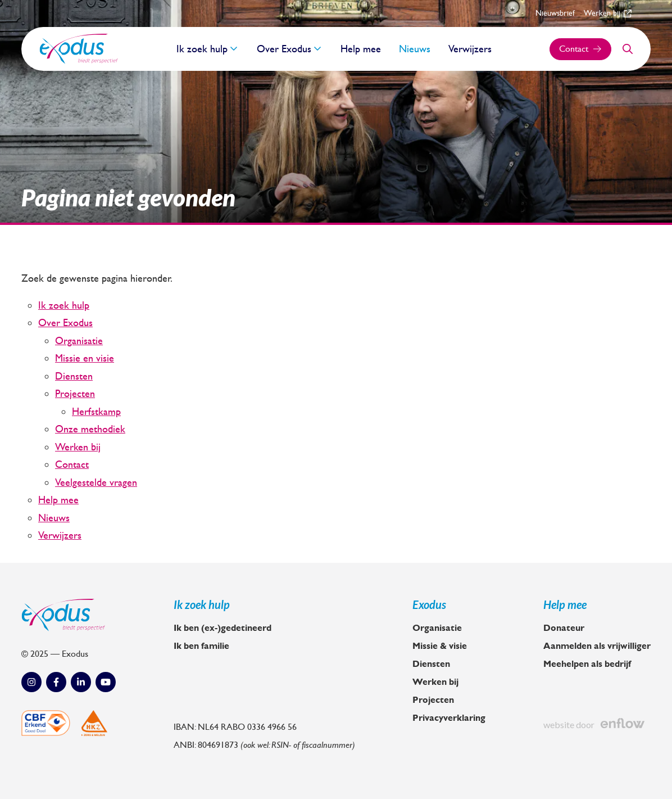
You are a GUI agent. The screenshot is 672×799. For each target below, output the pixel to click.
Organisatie (79, 341)
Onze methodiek (90, 429)
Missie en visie (85, 358)
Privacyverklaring (449, 718)
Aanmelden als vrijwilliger (597, 646)
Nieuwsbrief (555, 13)
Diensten (74, 376)
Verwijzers (470, 49)
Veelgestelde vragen (96, 482)
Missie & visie (440, 646)
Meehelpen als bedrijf (587, 664)
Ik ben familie (201, 646)
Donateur (564, 628)
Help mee (361, 49)
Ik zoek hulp (202, 49)
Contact (72, 464)
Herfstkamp (96, 412)
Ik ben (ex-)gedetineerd (223, 628)
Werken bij (608, 13)
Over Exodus (284, 49)
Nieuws (415, 49)
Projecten (75, 394)
